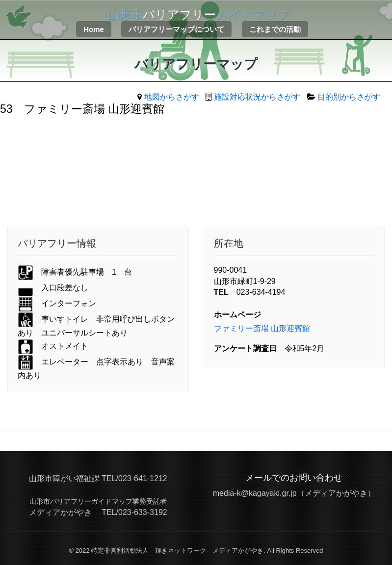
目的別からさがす (349, 97)
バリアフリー (198, 14)
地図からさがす (172, 97)
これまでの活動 (275, 29)
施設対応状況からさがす (257, 97)
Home (94, 29)
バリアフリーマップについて (176, 29)
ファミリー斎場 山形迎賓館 (262, 328)
